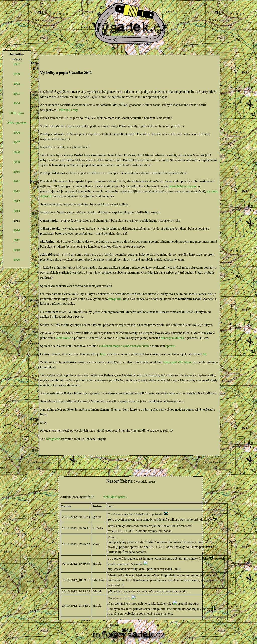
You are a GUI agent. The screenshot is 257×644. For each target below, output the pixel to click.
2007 (17, 142)
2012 (17, 191)
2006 (17, 132)
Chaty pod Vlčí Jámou (178, 362)
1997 (17, 64)
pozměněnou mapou (183, 186)
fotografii (115, 299)
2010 (17, 172)
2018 (17, 250)
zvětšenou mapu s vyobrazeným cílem (124, 346)
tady (103, 354)
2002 (17, 84)
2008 (17, 152)
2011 (17, 181)
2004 (17, 103)
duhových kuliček (173, 338)
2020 (17, 260)
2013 (17, 201)
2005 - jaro (17, 113)
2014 (17, 211)
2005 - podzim (17, 123)
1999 (17, 74)
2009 (17, 162)
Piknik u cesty (68, 110)
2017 (17, 240)
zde (205, 354)
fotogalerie (53, 439)
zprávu (170, 346)
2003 (17, 93)
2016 (17, 230)
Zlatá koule (63, 338)
